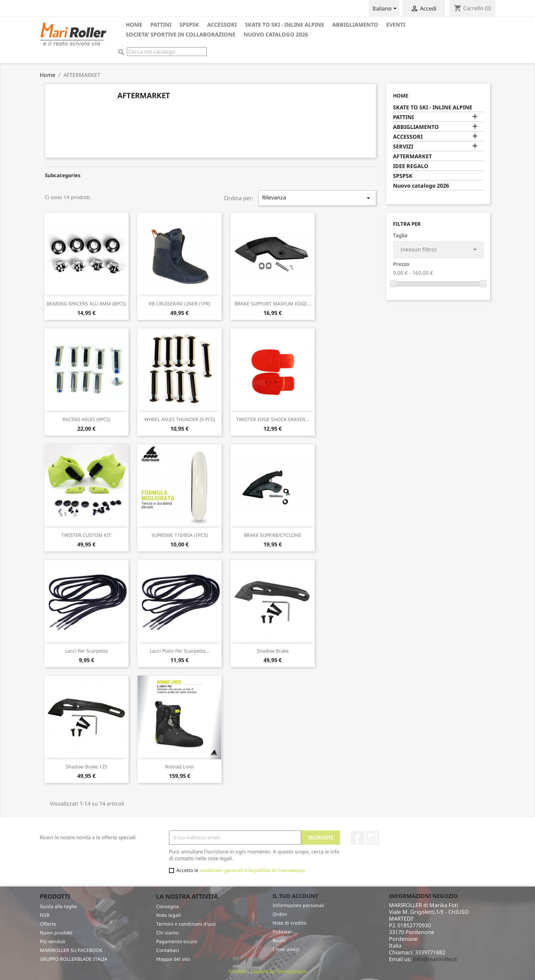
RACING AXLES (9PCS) (86, 419)
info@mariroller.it (435, 959)
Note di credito (289, 923)
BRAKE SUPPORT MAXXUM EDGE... (273, 304)
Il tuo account (295, 896)
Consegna (167, 906)
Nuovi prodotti (56, 933)
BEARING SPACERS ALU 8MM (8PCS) (86, 304)
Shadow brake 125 (87, 767)
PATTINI (161, 25)
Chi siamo (167, 933)
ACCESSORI (222, 25)
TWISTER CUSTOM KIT (86, 535)
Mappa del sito (173, 959)
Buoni (279, 940)
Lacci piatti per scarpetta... (180, 651)
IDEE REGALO (411, 166)
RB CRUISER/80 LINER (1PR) (179, 304)
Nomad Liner (180, 767)
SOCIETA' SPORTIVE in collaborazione (181, 34)
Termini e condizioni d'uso (186, 924)
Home (401, 96)
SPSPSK (189, 25)
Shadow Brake (273, 651)
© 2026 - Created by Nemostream (268, 971)
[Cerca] (167, 52)
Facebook (358, 838)
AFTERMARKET (412, 156)
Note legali (168, 915)
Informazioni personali (298, 905)
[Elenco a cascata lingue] (386, 9)
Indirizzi (282, 932)
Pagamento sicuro (177, 941)
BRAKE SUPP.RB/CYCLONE (273, 535)
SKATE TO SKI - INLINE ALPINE (285, 25)
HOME (134, 25)
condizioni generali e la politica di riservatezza (252, 870)
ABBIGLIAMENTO (355, 25)
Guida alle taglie (58, 906)
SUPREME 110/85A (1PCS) (180, 535)
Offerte (48, 924)
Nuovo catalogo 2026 (276, 34)
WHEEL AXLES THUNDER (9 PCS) (180, 419)
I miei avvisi (286, 949)
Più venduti (53, 941)
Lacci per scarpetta (87, 651)
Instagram (372, 838)
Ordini (280, 914)
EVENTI (396, 25)
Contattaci (168, 950)
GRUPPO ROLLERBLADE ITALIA (74, 959)
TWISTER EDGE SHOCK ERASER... (273, 419)
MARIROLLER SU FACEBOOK (71, 950)
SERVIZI (403, 147)
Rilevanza (317, 198)
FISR (45, 915)
